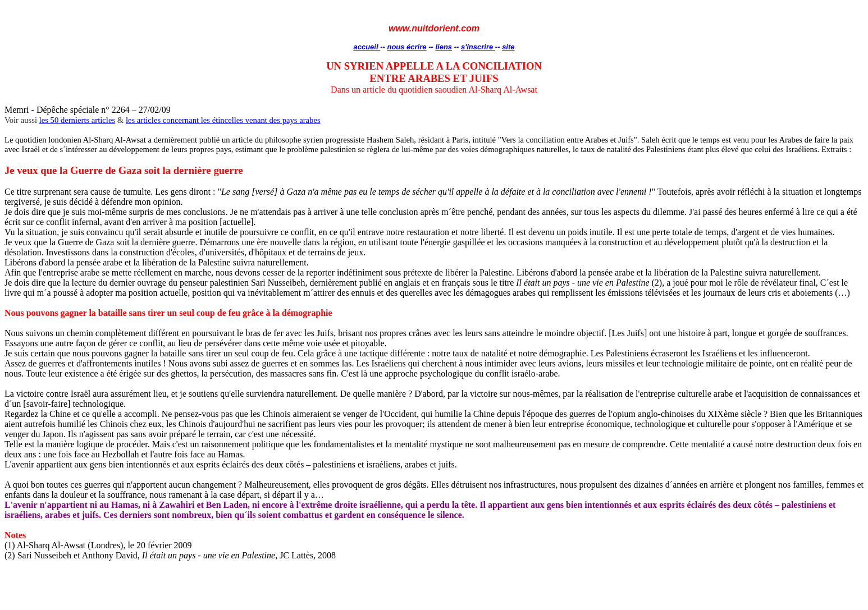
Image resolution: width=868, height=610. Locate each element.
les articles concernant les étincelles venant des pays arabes (223, 120)
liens (444, 47)
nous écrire (406, 47)
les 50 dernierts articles (77, 120)
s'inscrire (478, 47)
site (508, 47)
